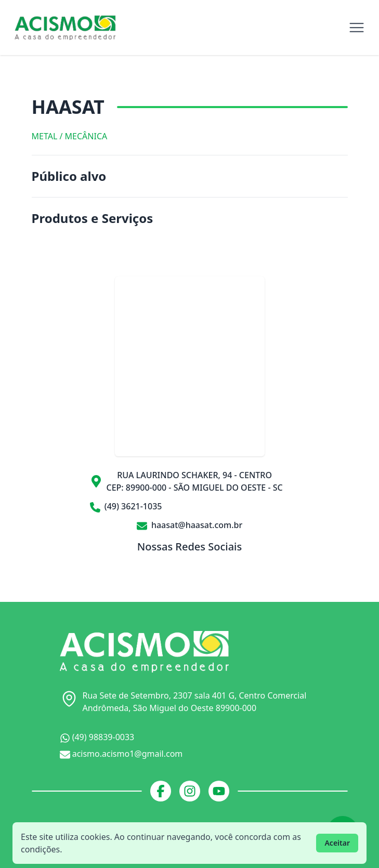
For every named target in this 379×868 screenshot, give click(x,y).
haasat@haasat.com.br (190, 525)
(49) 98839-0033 (97, 737)
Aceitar (337, 843)
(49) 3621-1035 (126, 507)
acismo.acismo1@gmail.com (121, 754)
